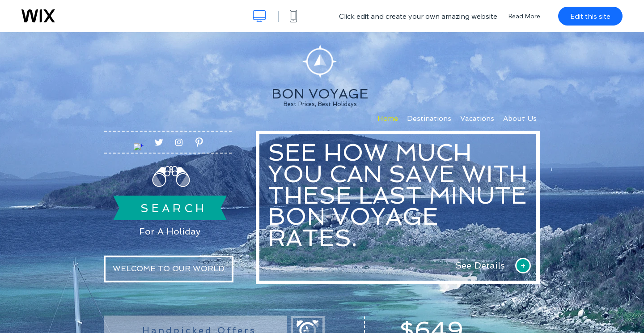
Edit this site (590, 16)
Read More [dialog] (524, 16)
